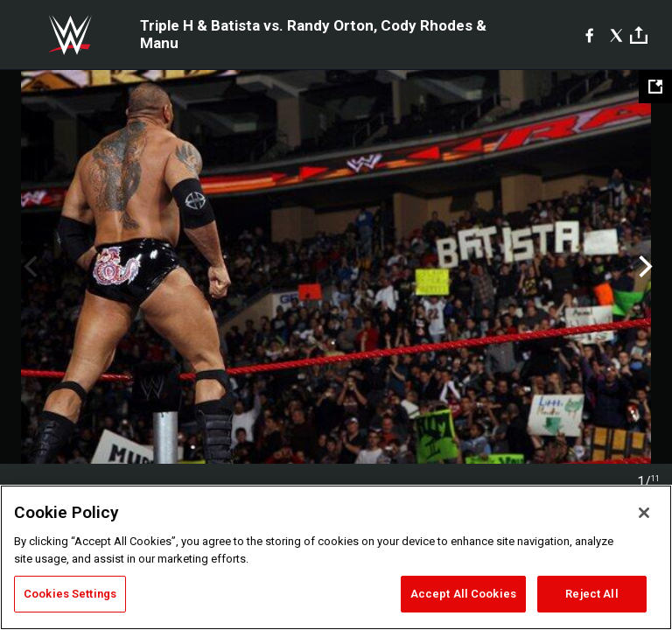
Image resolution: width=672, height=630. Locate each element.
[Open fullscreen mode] (655, 87)
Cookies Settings (70, 594)
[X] (616, 35)
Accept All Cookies (463, 594)
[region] (336, 557)
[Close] (644, 513)
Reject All (591, 594)
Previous (28, 267)
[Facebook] (589, 35)
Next (644, 267)
